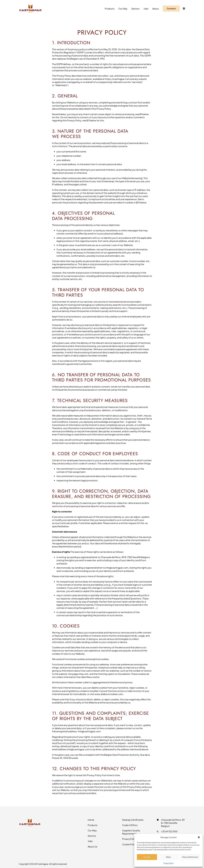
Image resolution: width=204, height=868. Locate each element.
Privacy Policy (168, 863)
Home (91, 820)
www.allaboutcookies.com (109, 694)
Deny (168, 857)
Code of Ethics (130, 825)
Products (110, 9)
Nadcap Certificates (133, 820)
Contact (171, 8)
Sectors (135, 9)
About (156, 9)
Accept (147, 857)
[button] (199, 837)
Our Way (123, 9)
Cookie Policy (129, 844)
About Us (93, 847)
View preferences (190, 857)
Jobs (146, 9)
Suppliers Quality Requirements (131, 832)
